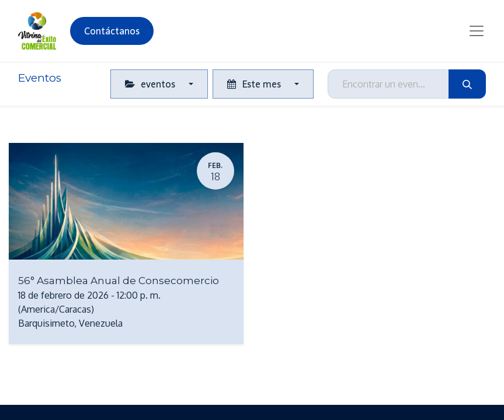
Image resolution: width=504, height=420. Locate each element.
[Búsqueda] (467, 84)
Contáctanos (112, 31)
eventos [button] (151, 84)
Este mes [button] (255, 84)
